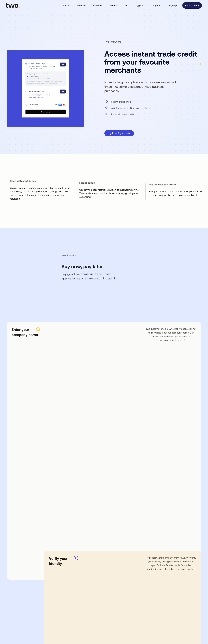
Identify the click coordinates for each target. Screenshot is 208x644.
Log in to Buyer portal (119, 133)
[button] (66, 5)
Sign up (173, 5)
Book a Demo (192, 5)
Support (156, 5)
